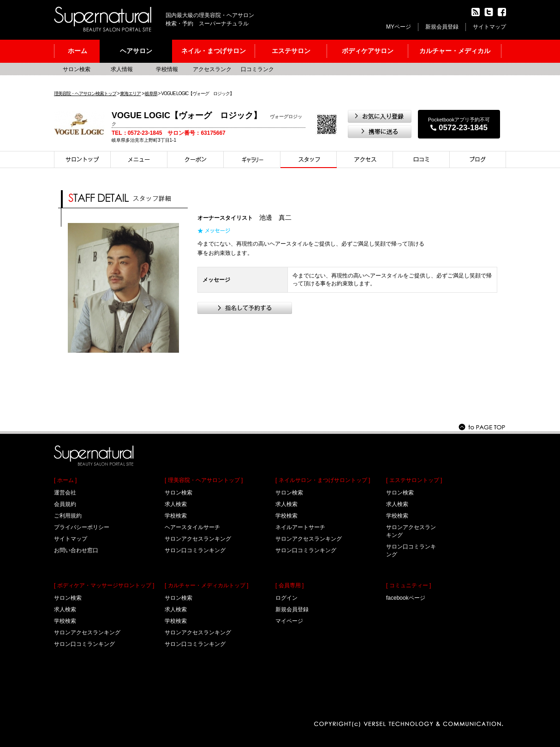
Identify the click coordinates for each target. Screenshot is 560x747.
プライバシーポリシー (82, 527)
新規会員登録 (442, 27)
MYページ (399, 27)
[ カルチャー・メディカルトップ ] (206, 585)
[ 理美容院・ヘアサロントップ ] (204, 480)
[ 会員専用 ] (289, 585)
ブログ (478, 160)
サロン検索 (77, 69)
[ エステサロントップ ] (414, 480)
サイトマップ (489, 27)
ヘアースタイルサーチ (192, 527)
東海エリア (130, 93)
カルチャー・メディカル (455, 51)
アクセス (365, 160)
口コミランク (257, 69)
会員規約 (65, 504)
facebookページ (406, 598)
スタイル (252, 160)
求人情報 (122, 69)
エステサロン (291, 51)
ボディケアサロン (368, 51)
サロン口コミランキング (84, 644)
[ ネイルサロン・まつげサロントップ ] (323, 480)
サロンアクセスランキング (87, 633)
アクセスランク (212, 69)
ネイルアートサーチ (300, 527)
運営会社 (65, 493)
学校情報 (167, 69)
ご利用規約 (68, 516)
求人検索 (65, 609)
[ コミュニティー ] (408, 585)
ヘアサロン (136, 51)
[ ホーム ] (65, 480)
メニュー (139, 160)
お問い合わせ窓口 (76, 550)
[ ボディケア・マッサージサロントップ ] (104, 585)
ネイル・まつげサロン (214, 51)
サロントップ (82, 160)
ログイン (286, 598)
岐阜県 (151, 93)
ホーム (77, 51)
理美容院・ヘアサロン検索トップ (85, 93)
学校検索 (65, 621)
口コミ (421, 160)
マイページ (289, 621)
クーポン (196, 160)
